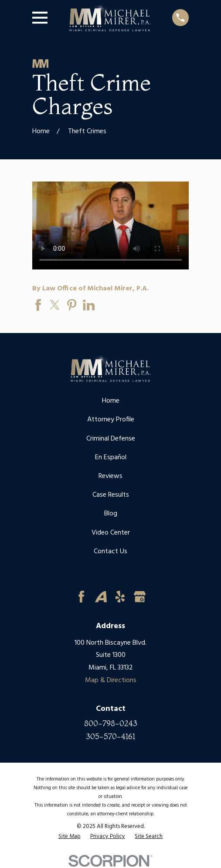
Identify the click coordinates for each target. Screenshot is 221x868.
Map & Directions (111, 680)
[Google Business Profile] (140, 597)
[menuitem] (70, 836)
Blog (111, 514)
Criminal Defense (111, 439)
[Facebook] (81, 597)
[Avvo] (101, 597)
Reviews (110, 476)
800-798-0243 (111, 723)
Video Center (111, 533)
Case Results (111, 495)
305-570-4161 (110, 737)
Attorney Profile (111, 420)
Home (111, 401)
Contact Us (110, 552)
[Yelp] (120, 597)
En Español (111, 458)
